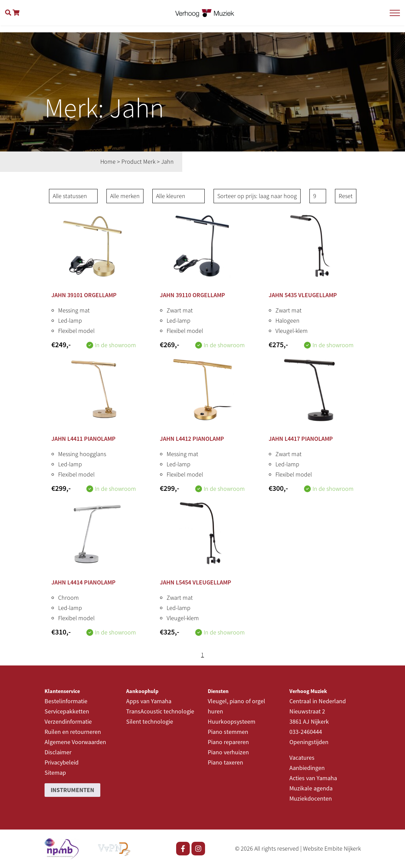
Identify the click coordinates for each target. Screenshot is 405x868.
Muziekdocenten (311, 798)
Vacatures (302, 758)
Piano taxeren (225, 762)
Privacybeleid (62, 762)
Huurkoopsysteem (232, 721)
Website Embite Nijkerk (332, 848)
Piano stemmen (228, 732)
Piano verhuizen (228, 752)
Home (108, 162)
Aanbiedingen (307, 768)
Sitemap (55, 773)
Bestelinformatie (66, 701)
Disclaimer (58, 752)
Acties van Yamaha (313, 778)
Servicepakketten (67, 711)
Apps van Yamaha (149, 701)
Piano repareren (228, 742)
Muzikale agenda (311, 788)
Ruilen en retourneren (73, 732)
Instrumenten (72, 790)
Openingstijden (309, 742)
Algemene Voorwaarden (75, 742)
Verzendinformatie (68, 721)
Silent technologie (150, 721)
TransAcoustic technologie (160, 711)
